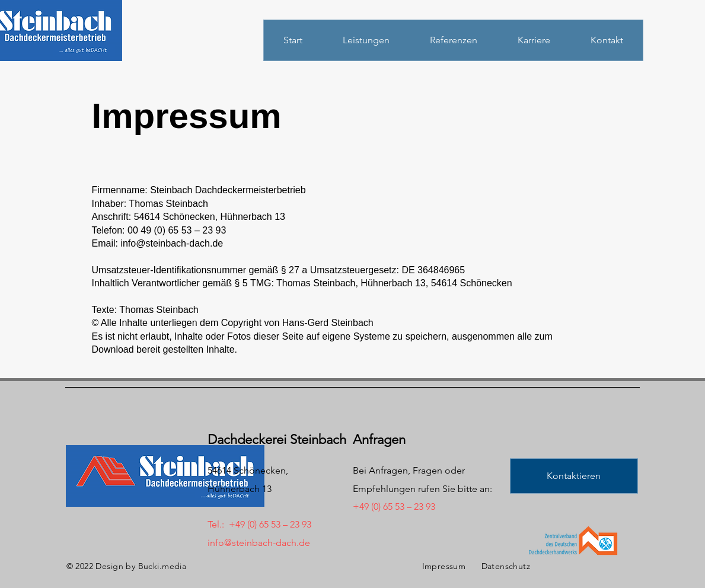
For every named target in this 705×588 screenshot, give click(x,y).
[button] (574, 476)
